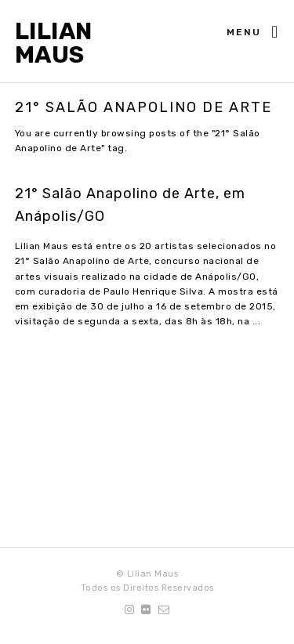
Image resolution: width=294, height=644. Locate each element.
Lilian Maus (54, 43)
